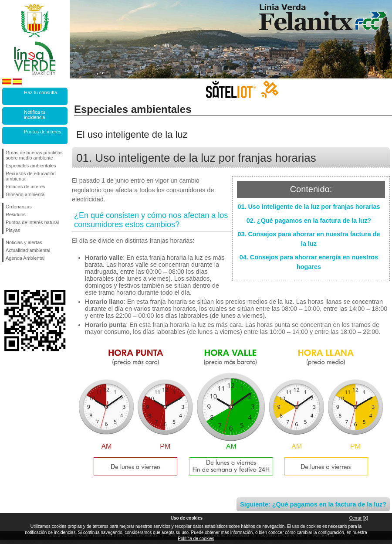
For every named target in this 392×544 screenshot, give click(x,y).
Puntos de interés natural (32, 222)
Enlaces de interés (25, 187)
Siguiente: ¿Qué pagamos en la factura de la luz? (313, 504)
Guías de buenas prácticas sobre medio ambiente (34, 155)
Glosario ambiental (26, 194)
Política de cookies (196, 539)
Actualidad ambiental (28, 250)
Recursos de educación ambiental (31, 176)
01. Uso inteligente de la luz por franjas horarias (309, 207)
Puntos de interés (43, 132)
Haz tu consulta (41, 92)
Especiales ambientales (31, 166)
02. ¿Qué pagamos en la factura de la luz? (309, 221)
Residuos (16, 214)
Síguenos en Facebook (7, 276)
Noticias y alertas (24, 242)
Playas (13, 230)
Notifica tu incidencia (35, 115)
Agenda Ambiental (25, 258)
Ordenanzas (19, 207)
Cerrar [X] (359, 518)
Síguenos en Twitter (22, 276)
